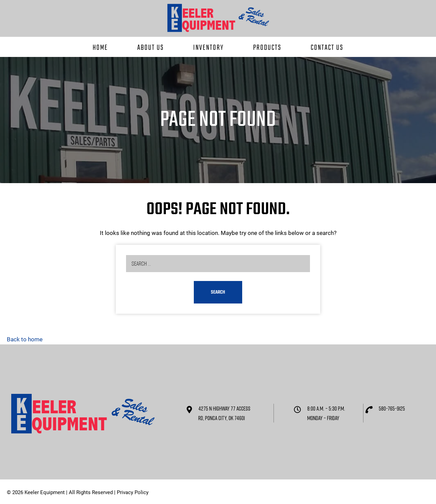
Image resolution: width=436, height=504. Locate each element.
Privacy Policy (133, 492)
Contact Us (327, 48)
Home (100, 48)
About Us (151, 48)
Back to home (25, 339)
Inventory (208, 48)
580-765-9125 (392, 408)
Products (267, 48)
